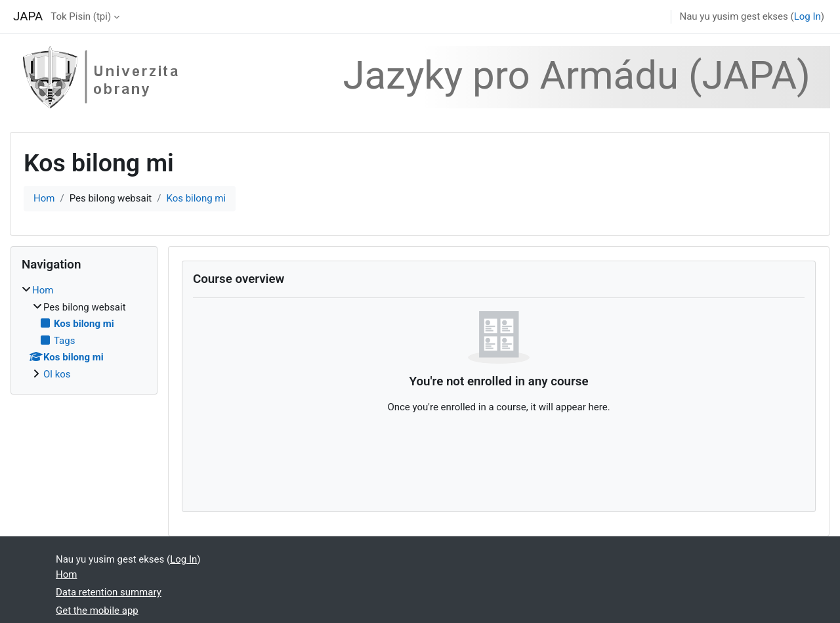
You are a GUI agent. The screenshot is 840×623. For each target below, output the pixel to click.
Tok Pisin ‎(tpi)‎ (81, 16)
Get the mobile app (97, 611)
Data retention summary (109, 592)
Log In (808, 16)
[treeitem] (84, 332)
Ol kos (57, 374)
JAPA (28, 16)
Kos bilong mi (196, 198)
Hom (44, 198)
